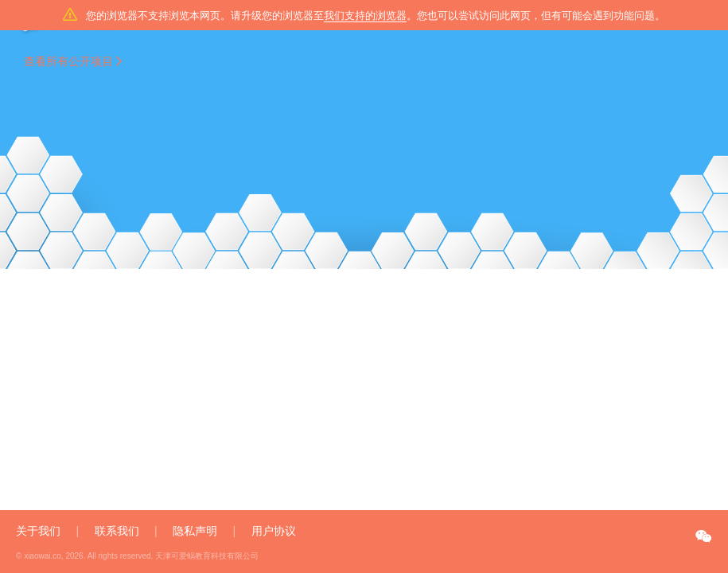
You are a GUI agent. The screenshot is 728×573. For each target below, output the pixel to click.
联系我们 (117, 531)
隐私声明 (195, 531)
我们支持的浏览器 (365, 16)
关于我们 (38, 531)
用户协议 (274, 531)
